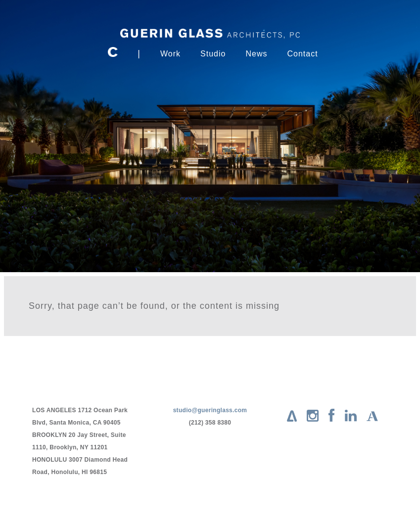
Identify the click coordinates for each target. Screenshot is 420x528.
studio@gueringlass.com (210, 410)
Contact (302, 54)
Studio (213, 54)
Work (170, 54)
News (256, 54)
